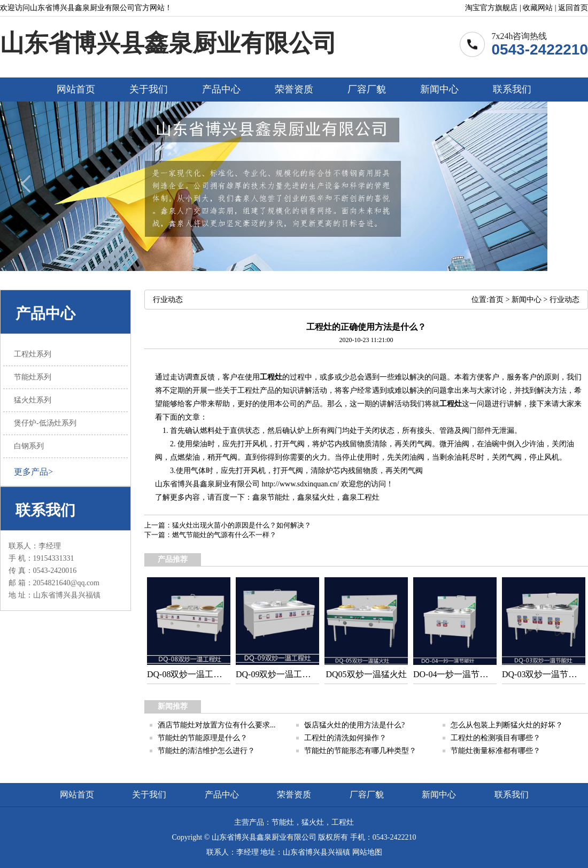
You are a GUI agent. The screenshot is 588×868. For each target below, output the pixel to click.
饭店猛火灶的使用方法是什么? (354, 725)
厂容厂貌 (367, 89)
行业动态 (564, 300)
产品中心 (221, 89)
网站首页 (76, 89)
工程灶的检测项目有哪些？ (496, 738)
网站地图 (367, 852)
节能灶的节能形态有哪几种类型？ (360, 751)
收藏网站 (538, 8)
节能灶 (278, 497)
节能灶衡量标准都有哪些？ (496, 751)
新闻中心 (439, 89)
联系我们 (512, 89)
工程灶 (271, 377)
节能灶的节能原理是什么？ (203, 738)
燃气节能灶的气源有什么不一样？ (224, 535)
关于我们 (149, 89)
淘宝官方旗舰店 (491, 8)
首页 (496, 300)
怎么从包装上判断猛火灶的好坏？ (507, 725)
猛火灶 (323, 497)
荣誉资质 (294, 89)
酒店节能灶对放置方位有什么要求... (217, 725)
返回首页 (573, 8)
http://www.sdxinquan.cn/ (301, 484)
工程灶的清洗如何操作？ (345, 738)
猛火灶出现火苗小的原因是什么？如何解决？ (242, 525)
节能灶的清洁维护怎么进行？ (206, 751)
